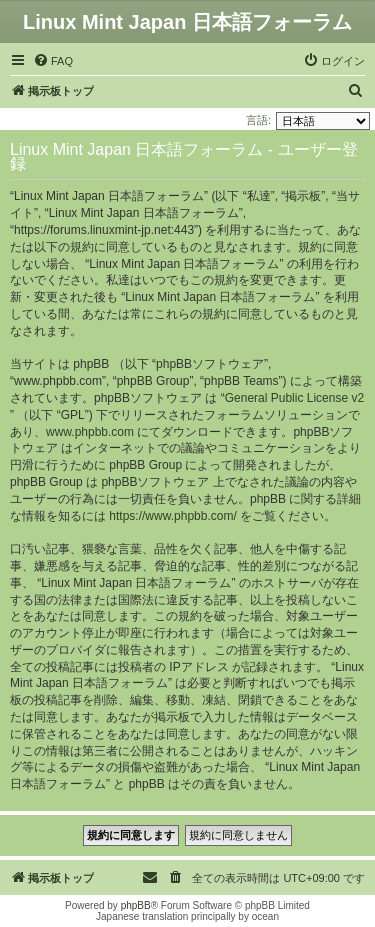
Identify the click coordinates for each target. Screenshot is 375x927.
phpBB (136, 905)
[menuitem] (53, 61)
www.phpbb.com (90, 432)
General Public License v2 (294, 398)
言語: (258, 120)
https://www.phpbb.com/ (172, 516)
